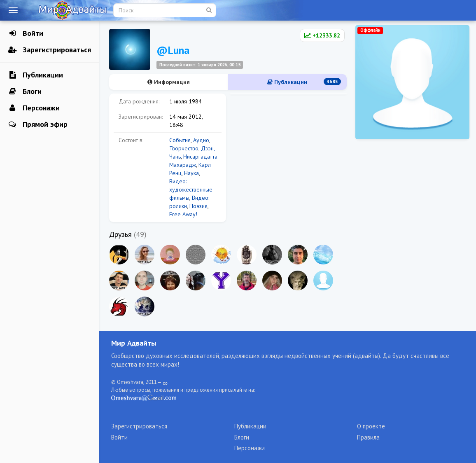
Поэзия (198, 206)
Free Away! (183, 214)
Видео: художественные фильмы (191, 189)
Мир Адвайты (134, 343)
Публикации (36, 75)
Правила (368, 437)
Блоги (25, 91)
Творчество (184, 148)
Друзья (120, 234)
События (180, 140)
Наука (191, 173)
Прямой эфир (38, 124)
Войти (26, 33)
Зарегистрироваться (50, 50)
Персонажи (34, 108)
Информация (169, 82)
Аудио (201, 140)
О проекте (371, 426)
